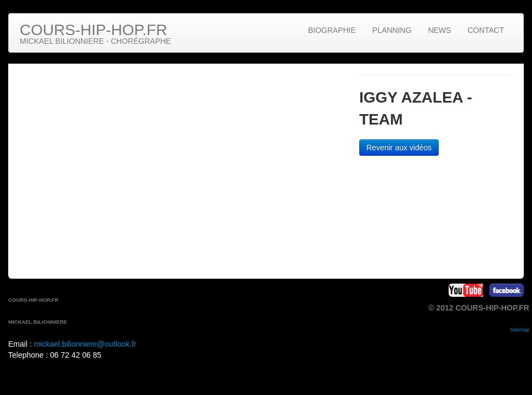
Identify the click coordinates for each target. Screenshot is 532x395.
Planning (392, 30)
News (439, 30)
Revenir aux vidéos (399, 148)
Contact (486, 30)
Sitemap (520, 329)
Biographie (332, 30)
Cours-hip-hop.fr (95, 33)
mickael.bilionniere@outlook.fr (85, 344)
